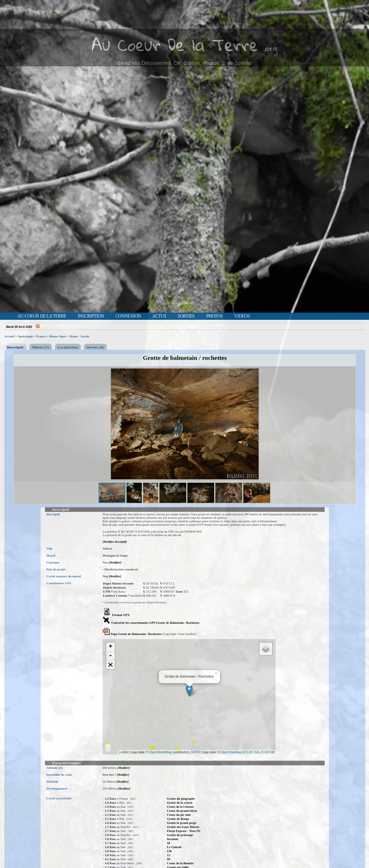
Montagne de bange (115, 555)
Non (105, 562)
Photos (214, 316)
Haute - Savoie (79, 336)
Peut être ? (109, 775)
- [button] (110, 656)
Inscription (91, 316)
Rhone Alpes (58, 336)
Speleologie (26, 336)
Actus (159, 316)
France (41, 336)
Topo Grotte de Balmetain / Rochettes (132, 634)
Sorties (186, 316)
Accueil (9, 336)
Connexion (128, 316)
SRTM (195, 752)
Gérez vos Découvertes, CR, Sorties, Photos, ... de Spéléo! (184, 63)
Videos (242, 316)
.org (270, 48)
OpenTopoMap (231, 752)
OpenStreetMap (161, 752)
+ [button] (111, 647)
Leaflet (124, 752)
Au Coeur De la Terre (175, 45)
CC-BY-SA (251, 752)
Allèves (108, 548)
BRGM (269, 752)
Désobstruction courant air (121, 569)
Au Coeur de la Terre (42, 316)
